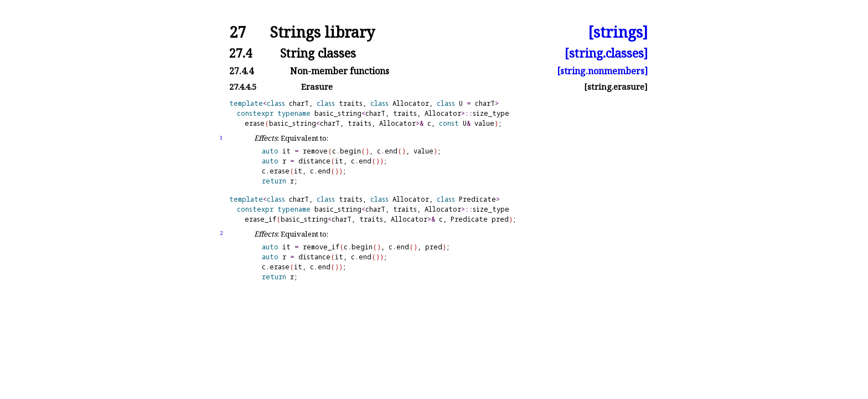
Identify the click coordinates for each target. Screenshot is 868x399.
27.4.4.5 (243, 87)
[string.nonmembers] (602, 71)
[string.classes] (606, 53)
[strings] (618, 32)
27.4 (241, 53)
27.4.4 (241, 71)
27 (237, 32)
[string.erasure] (616, 87)
